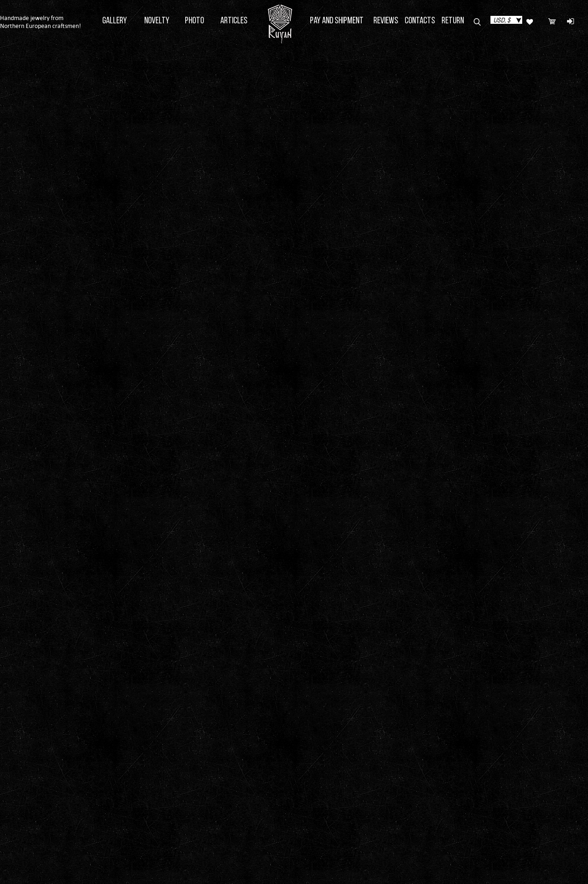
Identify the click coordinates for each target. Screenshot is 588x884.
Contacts (420, 21)
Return (453, 21)
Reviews (386, 21)
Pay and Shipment (337, 21)
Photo (194, 21)
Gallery (115, 21)
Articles (234, 21)
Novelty (157, 21)
